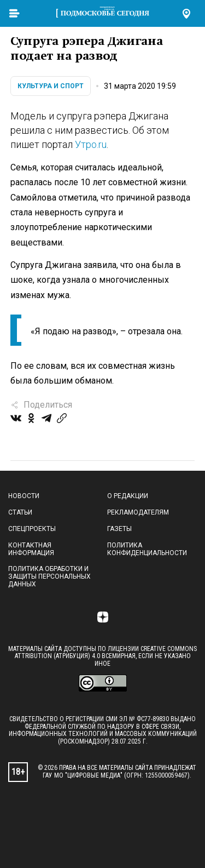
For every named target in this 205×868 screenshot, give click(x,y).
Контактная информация (31, 549)
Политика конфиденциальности (147, 549)
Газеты (119, 529)
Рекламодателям (138, 512)
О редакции (128, 496)
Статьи (20, 512)
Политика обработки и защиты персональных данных (49, 576)
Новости (24, 496)
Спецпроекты (32, 529)
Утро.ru (91, 144)
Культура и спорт (51, 86)
